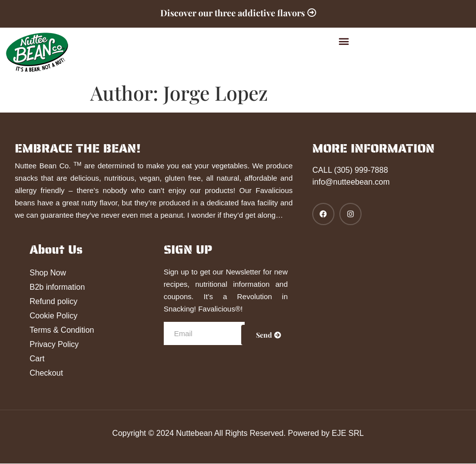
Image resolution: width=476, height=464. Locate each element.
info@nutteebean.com (351, 182)
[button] (344, 41)
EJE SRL (348, 433)
